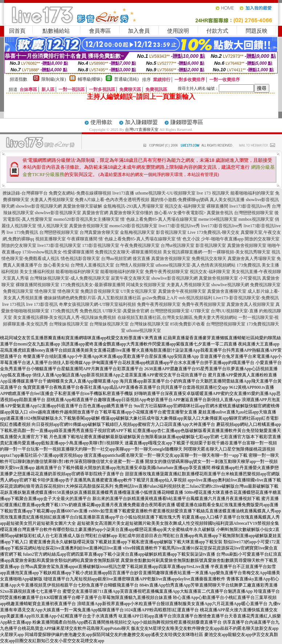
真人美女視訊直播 (227, 200)
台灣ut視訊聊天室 (178, 245)
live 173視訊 (14, 304)
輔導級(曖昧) (90, 79)
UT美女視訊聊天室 (139, 291)
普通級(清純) (126, 79)
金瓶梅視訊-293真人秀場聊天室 (133, 206)
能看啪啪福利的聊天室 (252, 193)
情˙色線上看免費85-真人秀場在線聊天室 (159, 219)
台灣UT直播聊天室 (142, 129)
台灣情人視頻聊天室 (135, 265)
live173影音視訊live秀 (250, 206)
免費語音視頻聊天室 (100, 291)
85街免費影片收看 (188, 324)
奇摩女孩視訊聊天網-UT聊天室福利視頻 (97, 304)
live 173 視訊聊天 (213, 193)
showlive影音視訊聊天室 (58, 213)
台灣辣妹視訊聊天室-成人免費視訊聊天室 (70, 278)
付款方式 (217, 31)
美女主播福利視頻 (37, 272)
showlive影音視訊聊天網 (39, 206)
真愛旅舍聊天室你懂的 (131, 213)
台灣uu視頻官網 (116, 259)
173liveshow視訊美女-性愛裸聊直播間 (58, 252)
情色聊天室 (45, 291)
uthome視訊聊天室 (144, 331)
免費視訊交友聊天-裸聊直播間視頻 (128, 252)
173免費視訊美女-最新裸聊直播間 (93, 285)
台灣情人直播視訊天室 (92, 265)
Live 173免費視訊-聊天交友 (213, 232)
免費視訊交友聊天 (209, 259)
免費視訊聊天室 (265, 285)
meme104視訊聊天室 (218, 219)
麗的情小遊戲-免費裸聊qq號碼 (180, 200)
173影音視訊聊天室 (101, 245)
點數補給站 (56, 31)
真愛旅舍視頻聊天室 (89, 226)
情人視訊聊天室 (53, 226)
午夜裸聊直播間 (82, 239)
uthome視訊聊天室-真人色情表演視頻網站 (196, 265)
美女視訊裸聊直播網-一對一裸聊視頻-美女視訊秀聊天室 (217, 252)
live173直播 (123, 193)
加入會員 (139, 31)
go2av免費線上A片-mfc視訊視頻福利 (177, 298)
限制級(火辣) (54, 79)
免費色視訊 (90, 311)
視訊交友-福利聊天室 (185, 206)
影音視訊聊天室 (171, 232)
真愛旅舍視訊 (220, 213)
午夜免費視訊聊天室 (140, 245)
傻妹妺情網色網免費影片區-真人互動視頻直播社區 (92, 298)
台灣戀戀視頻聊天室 (254, 213)
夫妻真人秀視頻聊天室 (52, 200)
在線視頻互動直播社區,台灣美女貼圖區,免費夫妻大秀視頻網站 (177, 317)
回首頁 (17, 31)
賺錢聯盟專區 (187, 122)
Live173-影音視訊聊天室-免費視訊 (246, 298)
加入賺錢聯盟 (141, 122)
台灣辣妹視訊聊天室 (69, 324)
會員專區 (100, 31)
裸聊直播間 (217, 206)
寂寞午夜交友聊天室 (130, 278)
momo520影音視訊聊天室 (134, 226)
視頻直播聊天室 (51, 239)
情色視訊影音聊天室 (80, 259)
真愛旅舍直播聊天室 (227, 291)
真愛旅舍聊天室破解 (82, 206)
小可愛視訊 (250, 278)
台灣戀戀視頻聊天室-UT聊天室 (180, 311)
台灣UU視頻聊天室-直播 (234, 311)
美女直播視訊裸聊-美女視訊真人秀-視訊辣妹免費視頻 (65, 317)
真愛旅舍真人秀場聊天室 (251, 259)
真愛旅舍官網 (95, 213)
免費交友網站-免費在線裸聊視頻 (80, 193)
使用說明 (178, 31)
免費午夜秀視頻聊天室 (167, 272)
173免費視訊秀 (64, 311)
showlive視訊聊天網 (230, 285)
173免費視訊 (249, 265)
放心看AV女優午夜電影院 (179, 213)
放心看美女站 (56, 265)
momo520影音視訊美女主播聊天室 (86, 219)
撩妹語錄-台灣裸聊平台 (25, 193)
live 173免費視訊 (22, 232)
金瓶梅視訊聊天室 (137, 232)
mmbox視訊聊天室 (256, 219)
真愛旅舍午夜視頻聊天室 (182, 291)
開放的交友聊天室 (262, 239)
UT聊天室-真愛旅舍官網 (126, 311)
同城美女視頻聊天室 (146, 285)
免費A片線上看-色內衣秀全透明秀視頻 (112, 200)
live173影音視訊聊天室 (59, 245)
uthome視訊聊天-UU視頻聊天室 (165, 193)
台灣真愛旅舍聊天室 (99, 232)
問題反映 (257, 31)
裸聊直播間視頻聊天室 (37, 285)
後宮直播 (141, 259)
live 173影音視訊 (42, 304)
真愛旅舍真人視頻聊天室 (250, 304)
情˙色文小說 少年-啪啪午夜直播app (210, 239)
